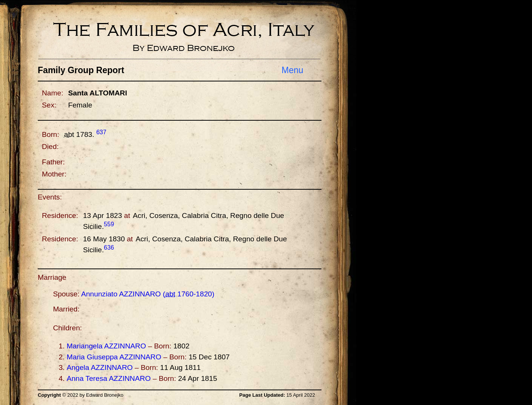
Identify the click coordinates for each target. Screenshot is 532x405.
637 (101, 132)
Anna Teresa (109, 378)
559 (109, 224)
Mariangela (106, 346)
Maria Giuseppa (114, 357)
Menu (292, 70)
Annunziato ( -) (148, 294)
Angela (100, 367)
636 (109, 248)
